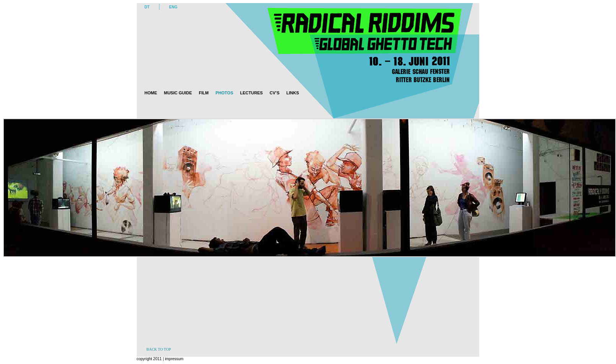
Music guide (178, 93)
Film (204, 93)
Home (151, 93)
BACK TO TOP (159, 349)
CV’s (275, 93)
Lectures (251, 93)
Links (293, 93)
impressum (173, 359)
